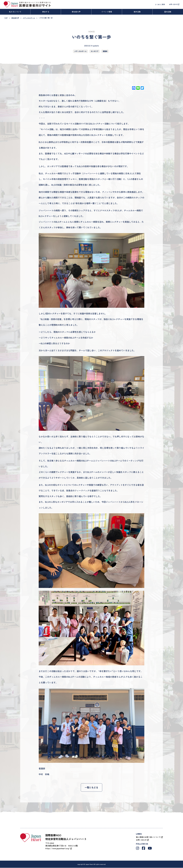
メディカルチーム (80, 51)
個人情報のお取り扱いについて (149, 837)
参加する (46, 12)
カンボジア (95, 51)
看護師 (105, 51)
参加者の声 (76, 12)
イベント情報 (107, 12)
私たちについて (15, 12)
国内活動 (168, 12)
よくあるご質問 (160, 4)
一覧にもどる (91, 788)
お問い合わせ (174, 4)
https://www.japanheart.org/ (59, 849)
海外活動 (137, 12)
